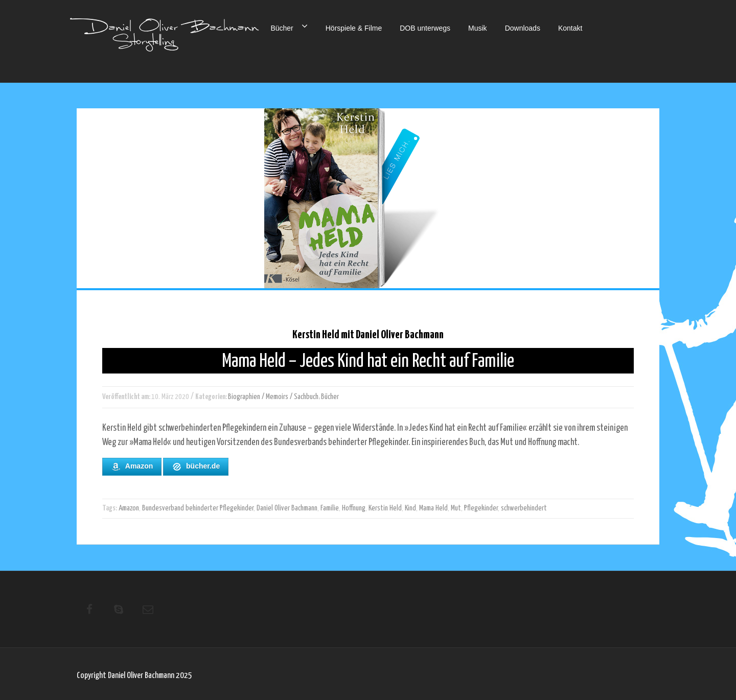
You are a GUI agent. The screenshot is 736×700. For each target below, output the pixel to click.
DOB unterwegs (425, 28)
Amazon (132, 466)
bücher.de (196, 466)
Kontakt (570, 28)
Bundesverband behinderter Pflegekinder (198, 508)
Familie (330, 508)
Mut (456, 508)
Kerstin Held (385, 508)
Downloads (523, 28)
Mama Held (433, 508)
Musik (478, 28)
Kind (410, 508)
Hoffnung (354, 508)
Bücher (289, 26)
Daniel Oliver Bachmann (287, 508)
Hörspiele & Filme (354, 28)
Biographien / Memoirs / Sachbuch (273, 397)
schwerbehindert (524, 508)
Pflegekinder (481, 508)
